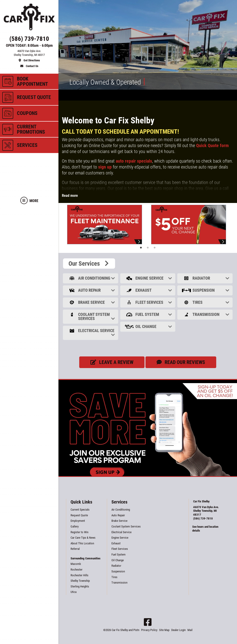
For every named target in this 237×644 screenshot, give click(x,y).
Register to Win (79, 532)
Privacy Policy (149, 630)
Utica (74, 592)
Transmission (205, 314)
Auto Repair (91, 290)
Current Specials (80, 510)
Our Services (89, 264)
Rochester (76, 570)
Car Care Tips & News (83, 538)
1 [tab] (141, 248)
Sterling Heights (80, 586)
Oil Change (148, 326)
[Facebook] (148, 622)
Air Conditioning (91, 278)
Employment (78, 521)
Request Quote (79, 515)
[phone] (29, 40)
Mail (190, 630)
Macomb (76, 564)
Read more (70, 196)
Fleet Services (148, 302)
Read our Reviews (181, 362)
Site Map (164, 630)
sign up (105, 167)
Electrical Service (91, 333)
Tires (205, 302)
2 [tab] (148, 248)
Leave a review (112, 362)
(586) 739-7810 (203, 518)
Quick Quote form (212, 145)
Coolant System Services (91, 316)
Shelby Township (80, 581)
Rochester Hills (79, 575)
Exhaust (148, 290)
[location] (29, 56)
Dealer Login (178, 630)
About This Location (82, 543)
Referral (75, 549)
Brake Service (91, 302)
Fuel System (148, 314)
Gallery (75, 526)
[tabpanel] (106, 225)
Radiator (205, 278)
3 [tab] (155, 248)
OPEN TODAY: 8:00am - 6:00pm (29, 46)
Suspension (205, 290)
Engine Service (148, 278)
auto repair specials (134, 161)
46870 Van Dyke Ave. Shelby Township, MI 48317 (206, 511)
